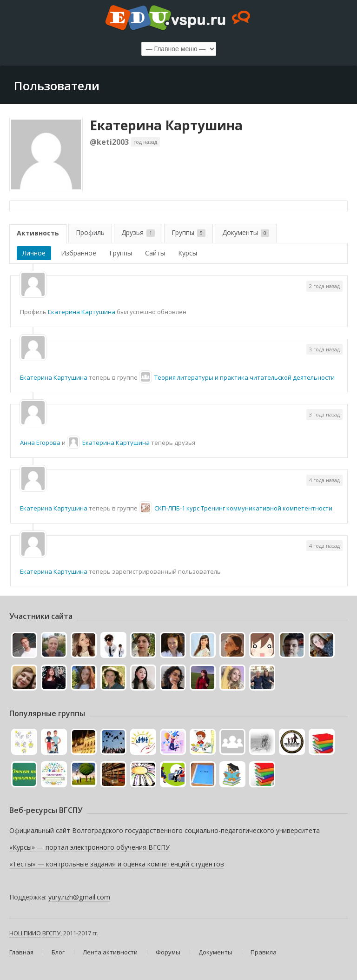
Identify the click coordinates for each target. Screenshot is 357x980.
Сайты (155, 253)
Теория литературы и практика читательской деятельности (245, 377)
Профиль (90, 232)
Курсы (188, 253)
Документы (246, 232)
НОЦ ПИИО (25, 933)
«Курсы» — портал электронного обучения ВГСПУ (89, 847)
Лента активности (110, 952)
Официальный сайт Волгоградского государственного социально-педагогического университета (165, 830)
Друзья (138, 232)
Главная (21, 952)
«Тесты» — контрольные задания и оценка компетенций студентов (117, 864)
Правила (264, 952)
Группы (188, 232)
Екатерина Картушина (166, 125)
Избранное (79, 253)
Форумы (168, 952)
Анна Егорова (40, 443)
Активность (38, 233)
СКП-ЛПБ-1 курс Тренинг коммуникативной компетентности (243, 508)
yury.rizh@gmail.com (79, 897)
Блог (58, 952)
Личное (34, 253)
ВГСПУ (51, 933)
